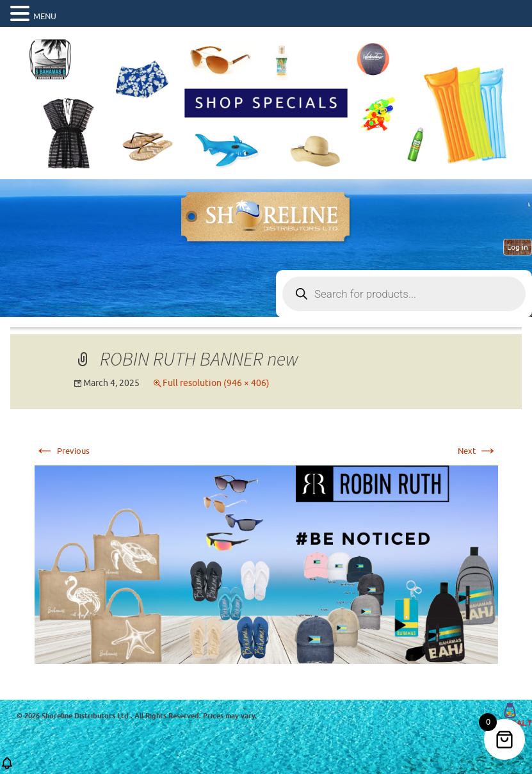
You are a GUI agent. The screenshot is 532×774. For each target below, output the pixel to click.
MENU (45, 16)
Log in (518, 247)
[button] (7, 767)
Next (478, 451)
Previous (62, 451)
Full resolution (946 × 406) (216, 383)
